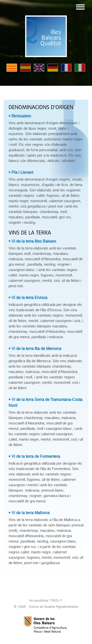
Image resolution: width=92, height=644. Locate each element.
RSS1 (56, 601)
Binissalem (21, 116)
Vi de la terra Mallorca (31, 513)
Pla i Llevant (22, 172)
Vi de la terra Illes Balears (34, 241)
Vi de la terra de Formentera (36, 456)
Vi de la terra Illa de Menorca (36, 349)
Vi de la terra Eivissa (29, 298)
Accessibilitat (39, 601)
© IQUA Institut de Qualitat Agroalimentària (46, 607)
